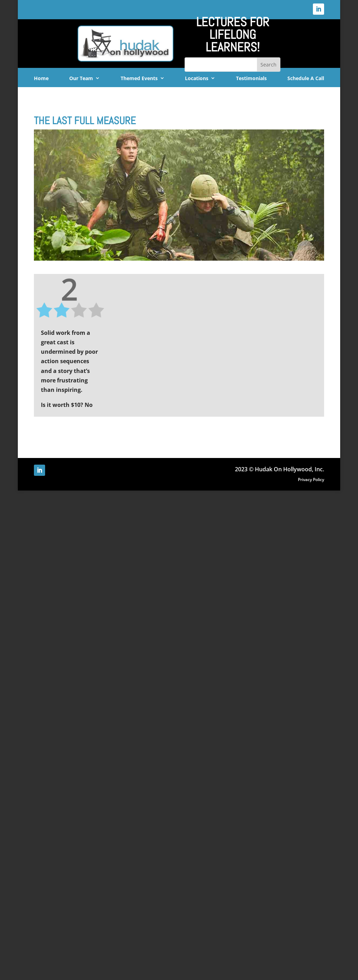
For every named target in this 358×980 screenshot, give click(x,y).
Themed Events (139, 79)
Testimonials (251, 79)
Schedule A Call (306, 79)
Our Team (81, 79)
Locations (197, 79)
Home (41, 79)
